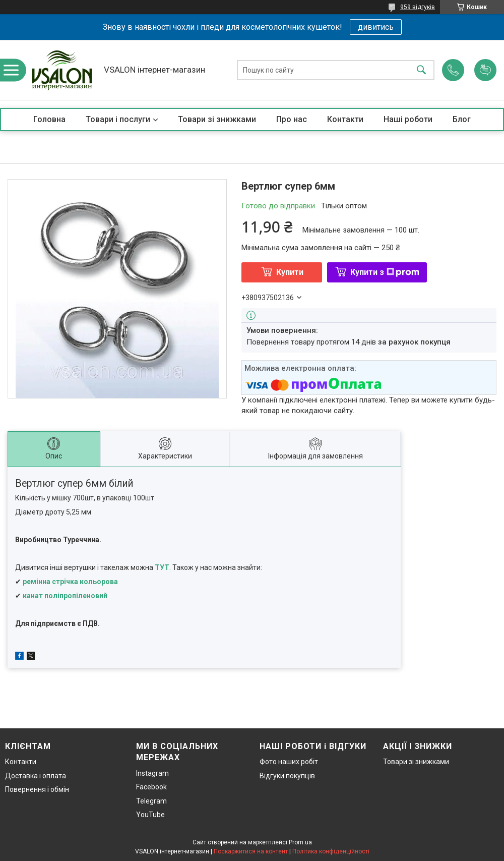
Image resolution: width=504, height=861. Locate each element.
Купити (290, 272)
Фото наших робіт (289, 762)
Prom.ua (300, 842)
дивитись (376, 27)
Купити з (385, 272)
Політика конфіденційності (331, 851)
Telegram (151, 801)
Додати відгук (485, 70)
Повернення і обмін (37, 789)
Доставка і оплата (36, 776)
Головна (49, 119)
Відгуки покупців (287, 776)
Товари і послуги (118, 119)
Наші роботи (408, 119)
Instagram (152, 773)
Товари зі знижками (217, 119)
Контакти (345, 119)
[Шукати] (421, 70)
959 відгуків (418, 7)
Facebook (151, 787)
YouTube (150, 815)
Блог (462, 119)
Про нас (292, 119)
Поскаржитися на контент (251, 851)
